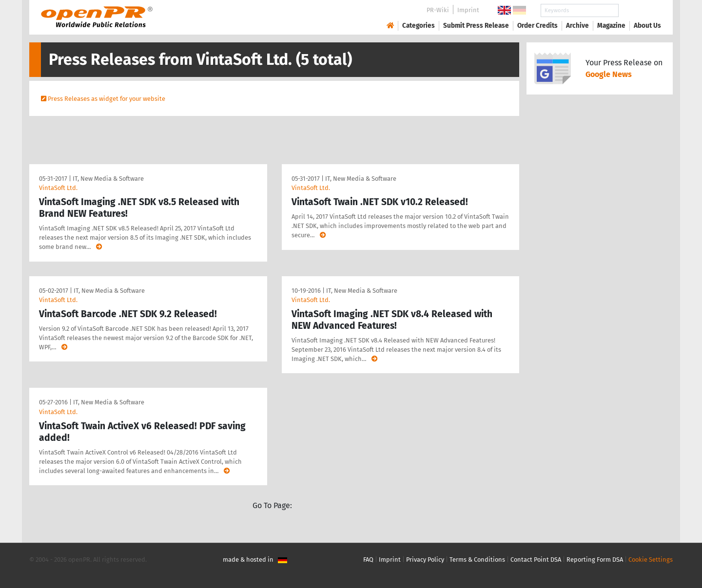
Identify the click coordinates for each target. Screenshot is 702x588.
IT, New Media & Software (108, 179)
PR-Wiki (438, 10)
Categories (419, 26)
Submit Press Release (476, 26)
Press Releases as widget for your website (107, 99)
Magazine (611, 26)
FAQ (368, 560)
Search (640, 10)
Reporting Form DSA (595, 560)
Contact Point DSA (536, 560)
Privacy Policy (425, 560)
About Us (647, 26)
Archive (577, 26)
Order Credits (537, 26)
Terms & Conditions (477, 560)
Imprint (468, 10)
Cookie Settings (651, 560)
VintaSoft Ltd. (58, 188)
